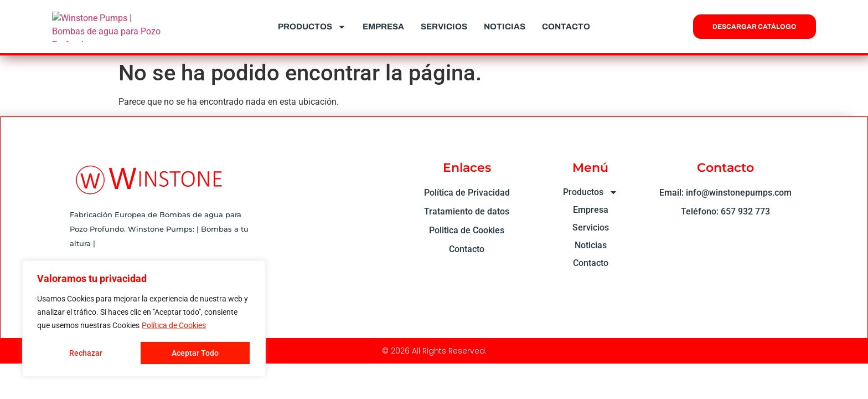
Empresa (383, 27)
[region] (144, 319)
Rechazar (86, 353)
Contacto (566, 27)
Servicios (444, 27)
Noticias (505, 27)
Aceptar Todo (195, 353)
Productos (312, 27)
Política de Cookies (174, 325)
